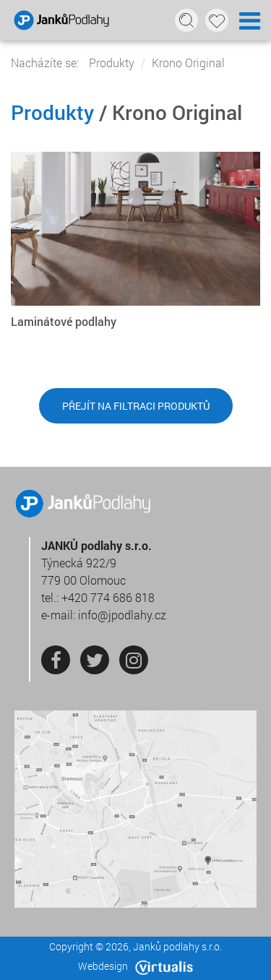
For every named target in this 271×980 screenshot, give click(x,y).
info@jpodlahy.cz (122, 615)
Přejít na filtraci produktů (136, 406)
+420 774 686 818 (108, 597)
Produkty (112, 63)
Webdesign (135, 966)
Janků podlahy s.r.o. (177, 946)
